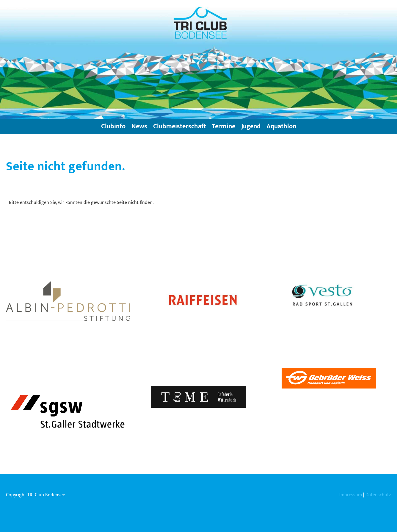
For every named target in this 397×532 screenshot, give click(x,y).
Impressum (351, 495)
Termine (224, 126)
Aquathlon (281, 126)
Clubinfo (113, 126)
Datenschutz (378, 495)
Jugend (251, 126)
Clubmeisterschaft (180, 126)
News (139, 126)
